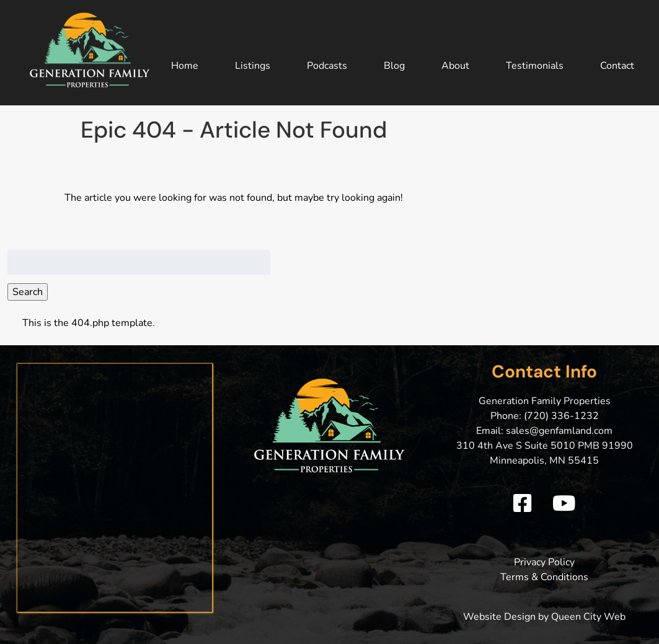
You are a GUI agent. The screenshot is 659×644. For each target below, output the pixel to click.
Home (185, 66)
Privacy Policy (544, 562)
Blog (394, 66)
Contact (617, 66)
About (455, 66)
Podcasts (327, 66)
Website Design (499, 617)
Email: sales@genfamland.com (544, 431)
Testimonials (535, 66)
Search (28, 292)
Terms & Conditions (544, 577)
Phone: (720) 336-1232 (545, 416)
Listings (253, 66)
